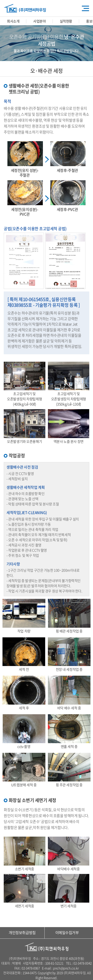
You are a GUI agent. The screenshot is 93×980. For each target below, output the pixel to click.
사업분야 (39, 21)
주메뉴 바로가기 (0, 0)
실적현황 (66, 21)
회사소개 (13, 21)
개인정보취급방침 (22, 933)
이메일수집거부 (67, 933)
